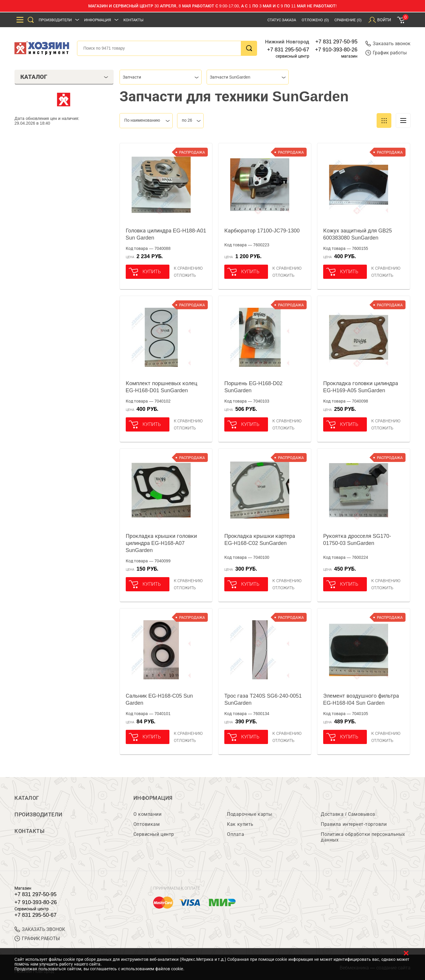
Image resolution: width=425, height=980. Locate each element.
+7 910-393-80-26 (336, 50)
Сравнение (348, 20)
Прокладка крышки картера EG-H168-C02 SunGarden (260, 540)
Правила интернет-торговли (354, 824)
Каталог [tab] (64, 77)
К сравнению (188, 268)
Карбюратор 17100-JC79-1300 (262, 231)
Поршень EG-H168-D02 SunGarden (253, 387)
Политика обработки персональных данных (363, 837)
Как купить (240, 824)
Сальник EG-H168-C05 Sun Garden (159, 699)
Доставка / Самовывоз (348, 814)
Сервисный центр (154, 834)
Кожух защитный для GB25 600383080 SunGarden (358, 234)
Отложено (315, 20)
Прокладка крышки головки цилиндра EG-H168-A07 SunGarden (161, 543)
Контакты (133, 20)
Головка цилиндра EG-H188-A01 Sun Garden (166, 234)
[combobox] (161, 77)
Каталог (27, 798)
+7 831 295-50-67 (288, 50)
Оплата (236, 834)
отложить (185, 275)
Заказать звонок (388, 44)
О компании (147, 814)
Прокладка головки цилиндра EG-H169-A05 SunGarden (361, 387)
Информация (98, 20)
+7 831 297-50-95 (337, 42)
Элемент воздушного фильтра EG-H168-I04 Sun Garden (361, 699)
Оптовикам (147, 824)
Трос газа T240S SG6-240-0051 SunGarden (263, 699)
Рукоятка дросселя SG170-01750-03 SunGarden (357, 540)
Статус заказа (282, 20)
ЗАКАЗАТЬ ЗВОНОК (40, 929)
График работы (386, 53)
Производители (55, 20)
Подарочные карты (249, 814)
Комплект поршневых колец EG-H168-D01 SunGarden (162, 387)
